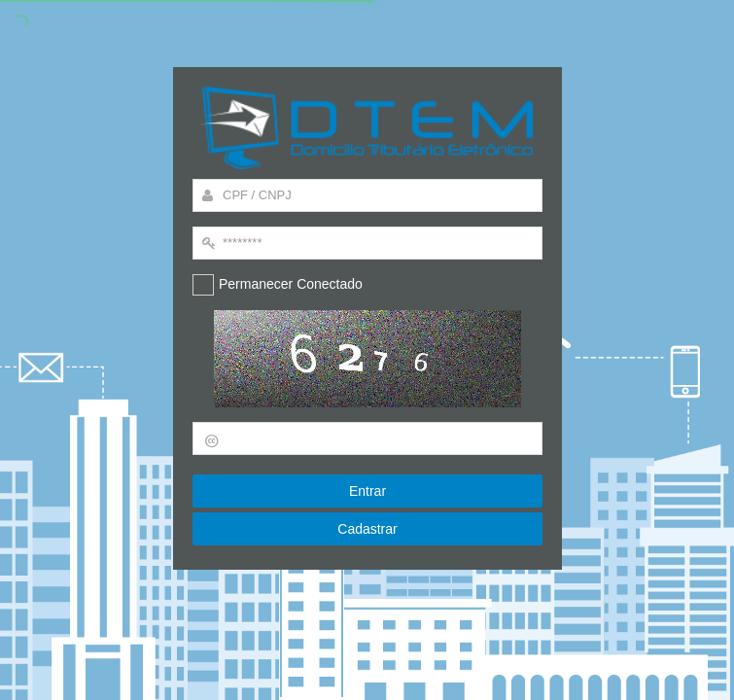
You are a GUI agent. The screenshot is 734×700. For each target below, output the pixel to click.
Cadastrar (367, 529)
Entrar (367, 491)
